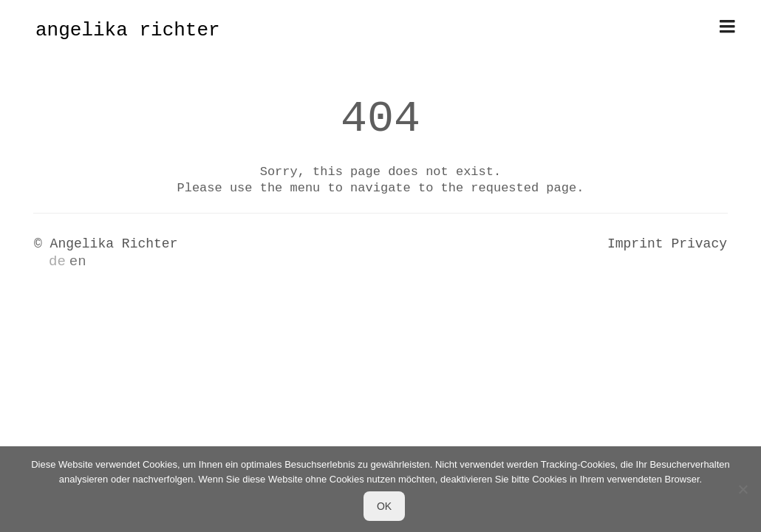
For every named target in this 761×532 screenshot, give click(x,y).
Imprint (635, 244)
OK (384, 506)
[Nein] (743, 489)
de (57, 262)
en (78, 262)
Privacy (699, 244)
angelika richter (128, 30)
